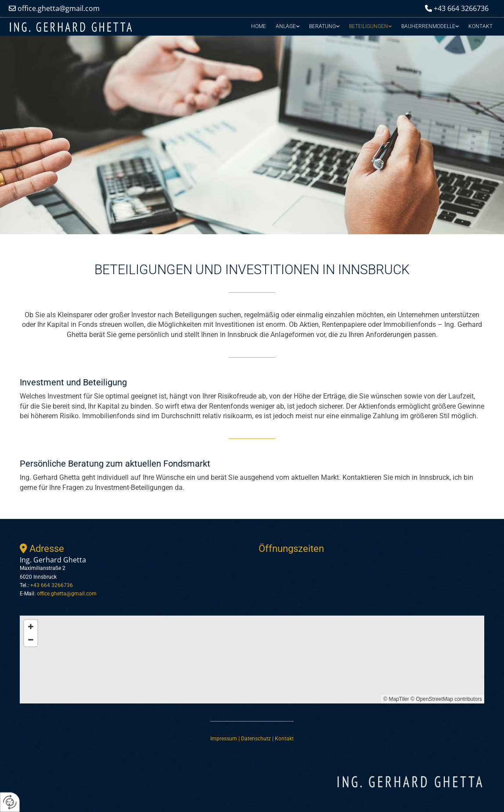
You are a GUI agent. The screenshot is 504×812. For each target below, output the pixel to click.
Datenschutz (257, 739)
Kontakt (481, 26)
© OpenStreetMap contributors (446, 699)
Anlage (286, 26)
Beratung (322, 26)
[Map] (252, 660)
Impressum (224, 739)
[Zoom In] (31, 627)
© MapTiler (396, 699)
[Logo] (71, 27)
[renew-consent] (10, 802)
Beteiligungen (369, 26)
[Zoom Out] (31, 640)
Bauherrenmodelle (428, 26)
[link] (288, 27)
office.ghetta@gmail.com (59, 8)
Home (259, 26)
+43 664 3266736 (461, 8)
